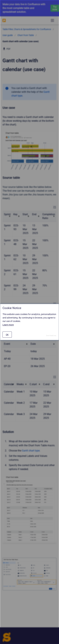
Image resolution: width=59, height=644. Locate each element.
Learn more (8, 325)
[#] (7, 335)
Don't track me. (51, 336)
